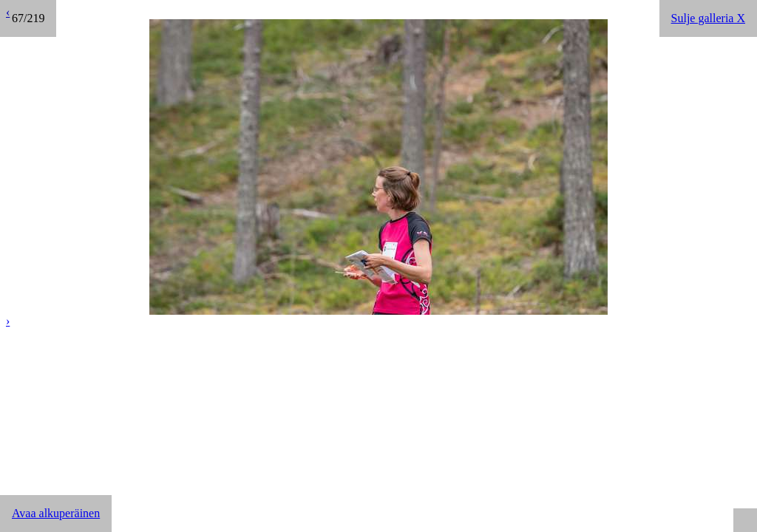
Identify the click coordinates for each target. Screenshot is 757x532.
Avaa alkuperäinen (56, 513)
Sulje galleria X (708, 18)
